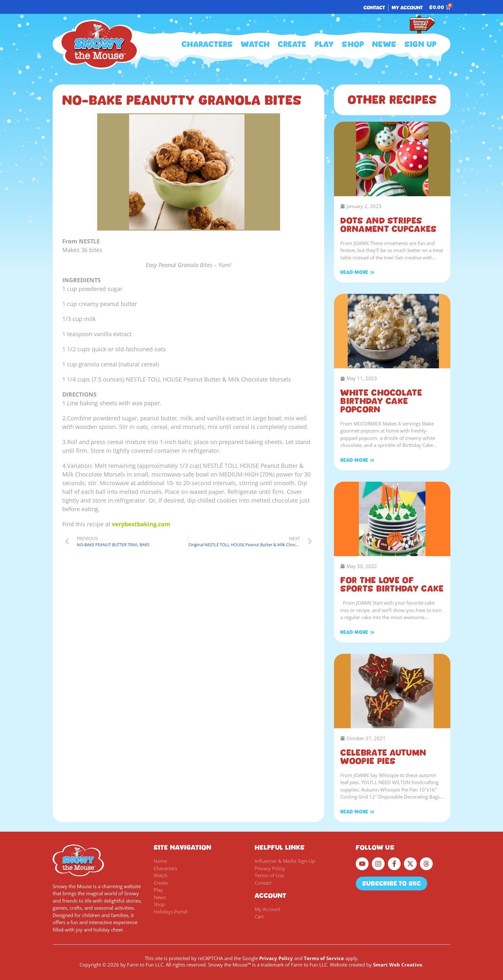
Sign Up (421, 44)
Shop (353, 44)
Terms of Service (324, 958)
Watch (255, 44)
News (384, 44)
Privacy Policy (276, 958)
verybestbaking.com (141, 524)
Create (292, 44)
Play (324, 44)
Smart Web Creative (398, 965)
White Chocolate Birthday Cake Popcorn (381, 401)
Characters (207, 44)
